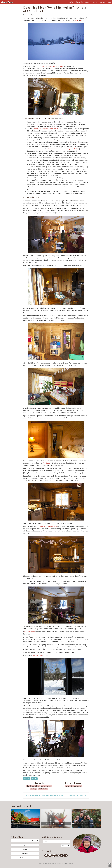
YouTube (94, 2)
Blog (109, 2)
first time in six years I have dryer (45, 129)
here (77, 20)
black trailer (37, 655)
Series (25, 849)
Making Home (46, 786)
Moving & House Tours (73, 786)
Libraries (25, 854)
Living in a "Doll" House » (77, 796)
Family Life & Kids (33, 786)
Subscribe (65, 846)
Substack (102, 2)
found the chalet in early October (51, 66)
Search (35, 841)
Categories (25, 845)
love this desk (29, 632)
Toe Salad (46, 463)
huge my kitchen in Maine (47, 526)
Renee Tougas (7, 2)
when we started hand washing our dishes (63, 149)
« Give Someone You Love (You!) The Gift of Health (45, 796)
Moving (34, 789)
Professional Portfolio (76, 2)
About (87, 2)
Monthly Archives (25, 858)
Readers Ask (43, 789)
